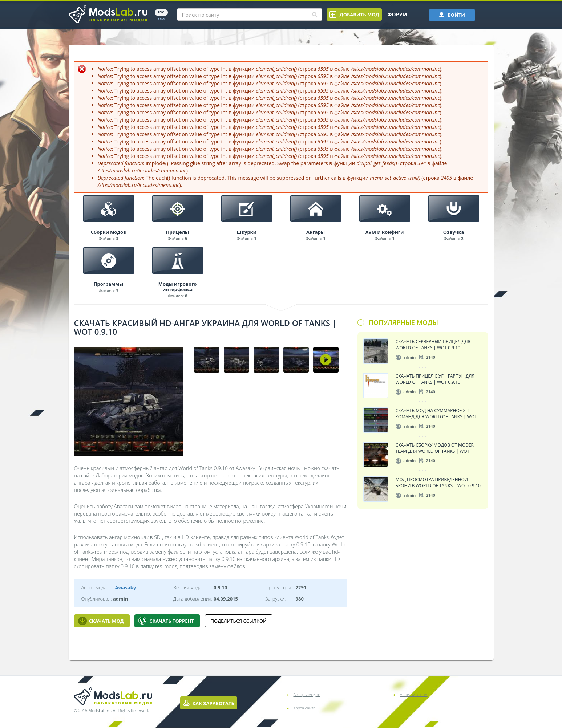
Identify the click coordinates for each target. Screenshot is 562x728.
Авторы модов (307, 694)
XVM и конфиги (385, 232)
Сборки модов (108, 232)
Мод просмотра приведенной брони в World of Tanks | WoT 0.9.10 (438, 482)
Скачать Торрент (166, 621)
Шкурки (246, 232)
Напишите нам (414, 694)
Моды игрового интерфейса (178, 286)
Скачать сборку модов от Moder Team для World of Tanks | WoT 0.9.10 (435, 448)
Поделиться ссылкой (239, 621)
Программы (108, 284)
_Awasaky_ (125, 587)
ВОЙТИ (452, 15)
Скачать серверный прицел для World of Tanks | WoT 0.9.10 (433, 344)
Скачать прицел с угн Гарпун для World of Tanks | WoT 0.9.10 (435, 379)
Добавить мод (354, 15)
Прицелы (177, 232)
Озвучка (454, 232)
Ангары (316, 232)
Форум (397, 14)
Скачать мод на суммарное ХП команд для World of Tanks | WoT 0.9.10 (436, 413)
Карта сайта (305, 708)
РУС (161, 12)
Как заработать (209, 703)
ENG (161, 19)
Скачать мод (101, 621)
